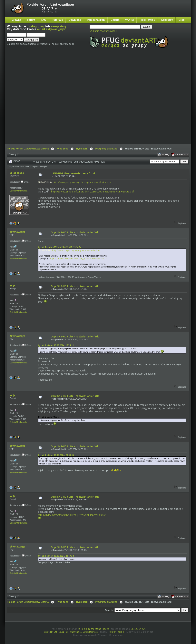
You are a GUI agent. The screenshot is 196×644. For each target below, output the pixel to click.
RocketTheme (116, 632)
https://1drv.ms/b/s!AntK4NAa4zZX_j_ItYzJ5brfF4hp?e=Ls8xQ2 (78, 258)
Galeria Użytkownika (18, 191)
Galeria (115, 20)
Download (75, 20)
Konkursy (167, 20)
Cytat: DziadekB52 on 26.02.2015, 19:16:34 (60, 247)
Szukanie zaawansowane (103, 31)
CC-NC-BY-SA (138, 629)
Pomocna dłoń (96, 20)
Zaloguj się (37, 26)
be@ (12, 286)
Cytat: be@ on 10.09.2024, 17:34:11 (56, 345)
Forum (31, 20)
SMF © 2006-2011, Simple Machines (82, 632)
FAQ (44, 20)
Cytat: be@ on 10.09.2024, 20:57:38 (56, 556)
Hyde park (82, 149)
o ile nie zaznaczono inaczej (94, 629)
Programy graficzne (106, 149)
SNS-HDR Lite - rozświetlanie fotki (74, 173)
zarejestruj (58, 26)
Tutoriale (58, 20)
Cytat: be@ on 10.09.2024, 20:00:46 (56, 455)
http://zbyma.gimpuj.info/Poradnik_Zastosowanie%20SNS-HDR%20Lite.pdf (93, 192)
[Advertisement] (43, 99)
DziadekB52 (17, 173)
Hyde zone (62, 149)
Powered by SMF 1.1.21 (53, 632)
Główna (16, 20)
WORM (129, 20)
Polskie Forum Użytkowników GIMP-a (28, 149)
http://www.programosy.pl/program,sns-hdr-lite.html (82, 182)
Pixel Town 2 (147, 20)
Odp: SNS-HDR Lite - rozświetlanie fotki (75, 232)
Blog (182, 20)
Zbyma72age (17, 232)
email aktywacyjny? (51, 29)
